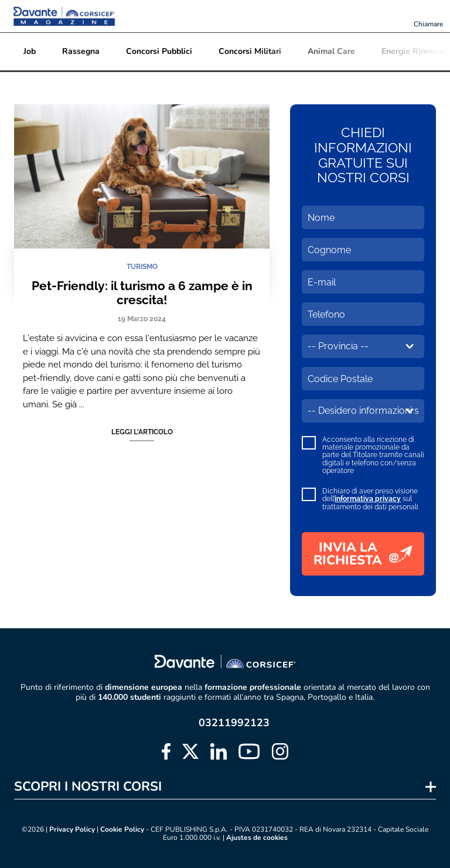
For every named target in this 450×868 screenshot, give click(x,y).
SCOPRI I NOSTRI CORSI (88, 787)
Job (30, 51)
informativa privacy (368, 499)
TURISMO (142, 267)
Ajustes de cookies (257, 838)
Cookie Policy (122, 829)
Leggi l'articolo (142, 432)
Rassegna (81, 51)
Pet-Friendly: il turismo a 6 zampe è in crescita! (142, 293)
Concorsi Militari (250, 51)
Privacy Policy (72, 829)
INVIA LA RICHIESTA (363, 554)
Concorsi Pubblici (159, 51)
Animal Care (331, 51)
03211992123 (234, 723)
